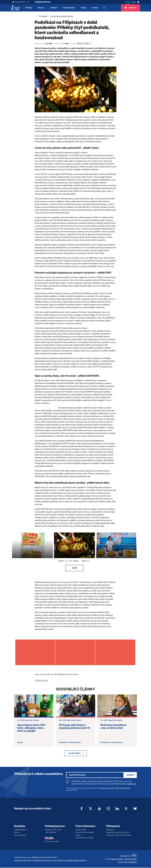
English (134, 2)
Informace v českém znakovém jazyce (119, 835)
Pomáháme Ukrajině (43, 2)
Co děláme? (43, 16)
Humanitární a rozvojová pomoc (62, 16)
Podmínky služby (125, 788)
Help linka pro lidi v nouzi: (53, 830)
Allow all (134, 853)
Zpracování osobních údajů (85, 832)
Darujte (49, 838)
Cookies (78, 835)
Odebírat (130, 775)
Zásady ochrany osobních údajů (110, 788)
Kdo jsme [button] (41, 8)
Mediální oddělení (20, 830)
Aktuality (29, 8)
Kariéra (84, 8)
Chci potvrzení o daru (52, 842)
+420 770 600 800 (51, 832)
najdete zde (131, 784)
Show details (32, 865)
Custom (134, 858)
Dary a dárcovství (20, 835)
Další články (75, 753)
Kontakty (95, 8)
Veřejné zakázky (81, 830)
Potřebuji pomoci (69, 8)
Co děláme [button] (54, 8)
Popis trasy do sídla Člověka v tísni (118, 832)
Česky (128, 2)
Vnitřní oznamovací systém (85, 838)
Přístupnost (110, 830)
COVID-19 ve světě (41, 681)
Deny (134, 864)
